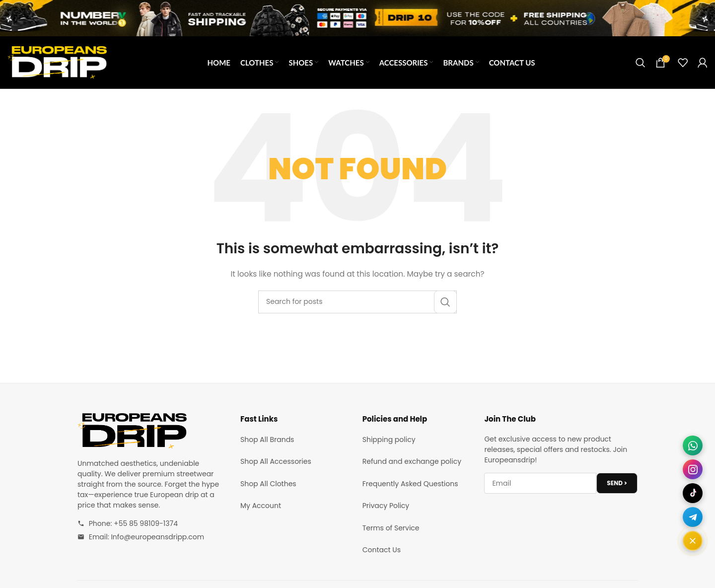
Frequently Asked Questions (410, 484)
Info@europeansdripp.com (157, 537)
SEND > (617, 483)
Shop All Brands (267, 440)
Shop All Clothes (268, 484)
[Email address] (540, 483)
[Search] (641, 63)
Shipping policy (389, 440)
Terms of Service (391, 528)
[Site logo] (57, 62)
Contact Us (382, 550)
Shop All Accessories (276, 461)
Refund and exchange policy (412, 461)
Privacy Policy (386, 506)
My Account (261, 506)
